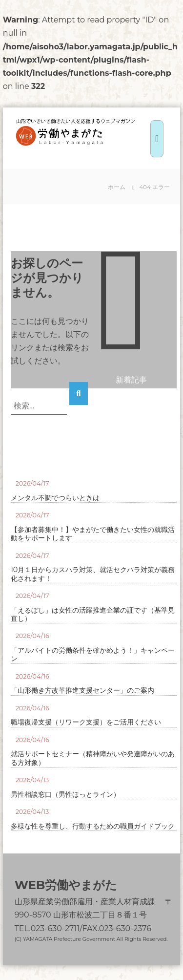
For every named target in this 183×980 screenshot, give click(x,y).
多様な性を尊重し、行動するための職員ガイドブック (93, 826)
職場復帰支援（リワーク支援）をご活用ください (86, 722)
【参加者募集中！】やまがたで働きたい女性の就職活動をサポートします (93, 534)
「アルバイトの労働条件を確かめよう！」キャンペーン (93, 655)
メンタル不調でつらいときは (55, 498)
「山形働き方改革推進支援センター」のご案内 (82, 691)
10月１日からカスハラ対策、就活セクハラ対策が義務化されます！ (93, 574)
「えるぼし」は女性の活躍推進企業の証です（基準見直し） (93, 615)
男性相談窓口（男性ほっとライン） (65, 795)
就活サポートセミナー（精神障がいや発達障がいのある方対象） (93, 758)
